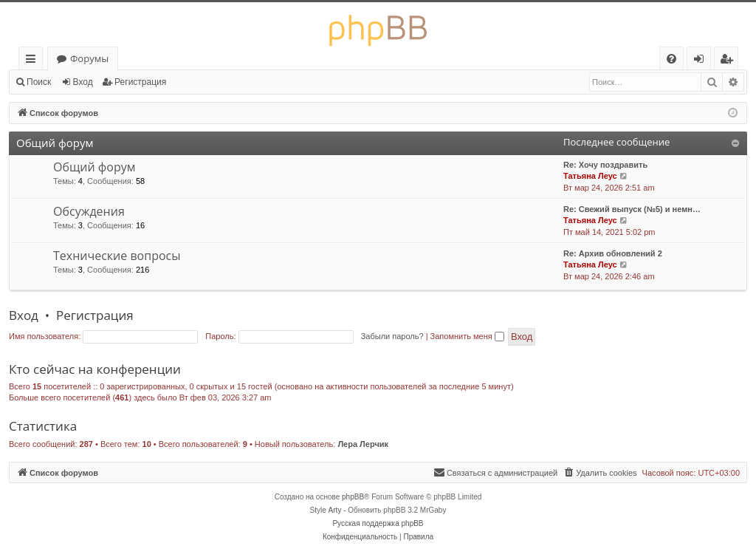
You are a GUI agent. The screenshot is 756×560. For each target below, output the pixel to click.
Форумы (89, 58)
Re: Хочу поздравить (605, 165)
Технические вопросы (117, 256)
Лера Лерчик (363, 444)
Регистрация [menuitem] (730, 61)
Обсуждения (89, 211)
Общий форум (55, 143)
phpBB (353, 497)
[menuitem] (671, 59)
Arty (335, 510)
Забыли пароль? (392, 336)
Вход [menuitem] (702, 61)
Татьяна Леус (590, 176)
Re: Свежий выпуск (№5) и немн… (632, 209)
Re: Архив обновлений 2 (613, 253)
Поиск (39, 82)
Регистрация (140, 82)
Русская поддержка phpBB (378, 523)
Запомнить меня (467, 336)
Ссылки (34, 61)
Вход (83, 82)
